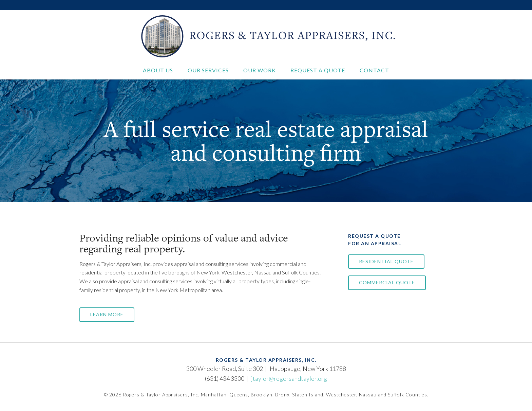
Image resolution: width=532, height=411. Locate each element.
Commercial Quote (387, 282)
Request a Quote (318, 70)
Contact (374, 70)
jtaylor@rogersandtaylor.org (289, 378)
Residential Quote (386, 261)
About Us (158, 70)
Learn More (107, 314)
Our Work (260, 70)
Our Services (208, 70)
